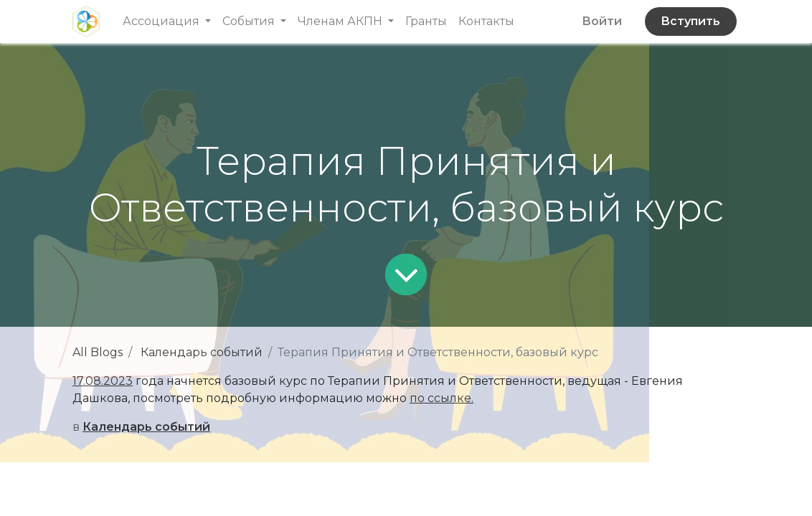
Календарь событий (202, 352)
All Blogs (98, 352)
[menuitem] (426, 21)
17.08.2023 (103, 381)
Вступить (690, 21)
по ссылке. (442, 398)
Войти (602, 21)
